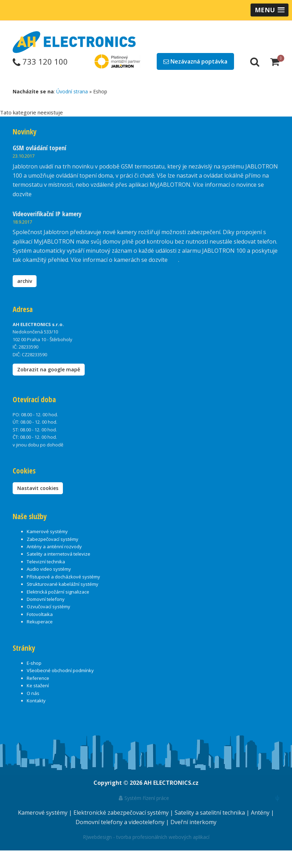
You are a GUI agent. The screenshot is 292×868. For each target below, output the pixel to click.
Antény (261, 813)
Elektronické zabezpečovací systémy (122, 813)
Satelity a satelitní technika (210, 813)
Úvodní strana (72, 91)
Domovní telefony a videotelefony (121, 822)
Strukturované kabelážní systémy (63, 584)
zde (174, 260)
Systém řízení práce (144, 798)
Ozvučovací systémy (48, 607)
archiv (25, 281)
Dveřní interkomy (193, 822)
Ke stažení (38, 685)
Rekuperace (40, 622)
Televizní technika (46, 562)
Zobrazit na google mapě (49, 369)
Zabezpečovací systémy (53, 539)
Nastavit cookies (38, 488)
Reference (38, 678)
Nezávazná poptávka (195, 61)
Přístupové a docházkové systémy (63, 577)
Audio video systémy (49, 569)
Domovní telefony (46, 599)
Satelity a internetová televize (59, 554)
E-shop (34, 663)
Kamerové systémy (47, 531)
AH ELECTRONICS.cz (171, 783)
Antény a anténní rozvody (54, 546)
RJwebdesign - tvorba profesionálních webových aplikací (146, 837)
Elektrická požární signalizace (58, 592)
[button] (270, 10)
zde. (38, 194)
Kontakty (36, 701)
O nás (33, 693)
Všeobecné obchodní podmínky (60, 670)
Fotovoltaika (40, 614)
